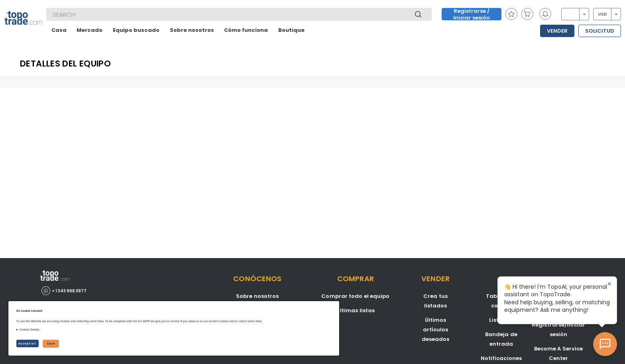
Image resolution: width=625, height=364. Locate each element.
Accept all (28, 343)
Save (51, 343)
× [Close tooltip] (609, 284)
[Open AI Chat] (605, 344)
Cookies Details (29, 330)
